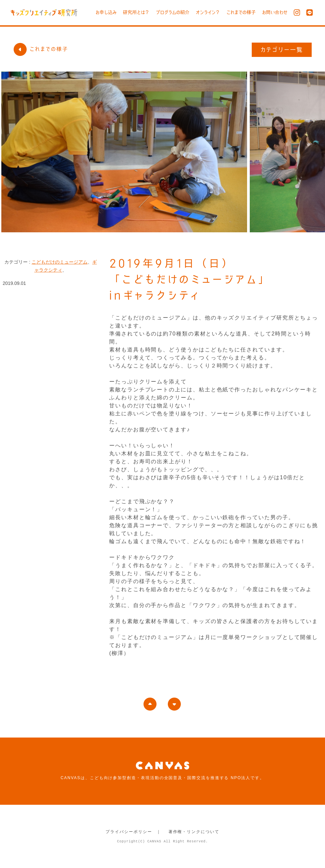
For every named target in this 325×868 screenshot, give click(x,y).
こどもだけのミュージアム (60, 262)
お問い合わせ (275, 12)
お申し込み (106, 12)
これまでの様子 (241, 12)
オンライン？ (208, 12)
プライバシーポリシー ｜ (133, 832)
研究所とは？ (136, 12)
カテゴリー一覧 (282, 50)
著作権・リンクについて (194, 832)
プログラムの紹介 (173, 12)
